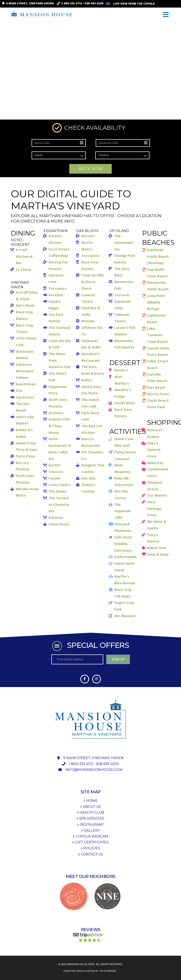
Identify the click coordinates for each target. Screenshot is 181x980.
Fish (19, 391)
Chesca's (56, 472)
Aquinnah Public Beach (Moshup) (158, 257)
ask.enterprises (108, 971)
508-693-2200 (94, 4)
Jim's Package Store (154, 509)
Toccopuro (58, 289)
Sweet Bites (125, 403)
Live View (130, 4)
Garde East (25, 398)
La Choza (23, 270)
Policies (90, 848)
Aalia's (87, 380)
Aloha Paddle (125, 557)
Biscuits (88, 236)
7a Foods (122, 295)
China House (59, 524)
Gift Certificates (90, 842)
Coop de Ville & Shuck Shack (93, 282)
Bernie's (121, 370)
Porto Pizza (25, 456)
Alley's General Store (154, 450)
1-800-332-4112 (72, 4)
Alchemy (56, 413)
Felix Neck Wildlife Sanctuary (123, 544)
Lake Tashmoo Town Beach (157, 335)
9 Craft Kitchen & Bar (24, 257)
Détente (56, 518)
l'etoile (54, 479)
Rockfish (56, 295)
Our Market (157, 496)
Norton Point (158, 394)
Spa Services (90, 818)
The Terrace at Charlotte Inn (59, 505)
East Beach (156, 388)
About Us (90, 807)
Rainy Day (155, 463)
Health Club (90, 812)
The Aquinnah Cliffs (122, 511)
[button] (167, 15)
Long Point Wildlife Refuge (156, 303)
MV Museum (125, 616)
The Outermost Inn (124, 243)
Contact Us (90, 854)
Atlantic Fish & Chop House (59, 426)
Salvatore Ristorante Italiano (25, 371)
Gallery (90, 830)
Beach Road (26, 384)
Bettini (54, 465)
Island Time (157, 548)
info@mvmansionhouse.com (94, 770)
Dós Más (88, 479)
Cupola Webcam (90, 836)
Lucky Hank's (60, 485)
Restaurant (90, 825)
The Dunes (58, 492)
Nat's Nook (25, 306)
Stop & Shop (158, 555)
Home (90, 801)
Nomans (88, 321)
